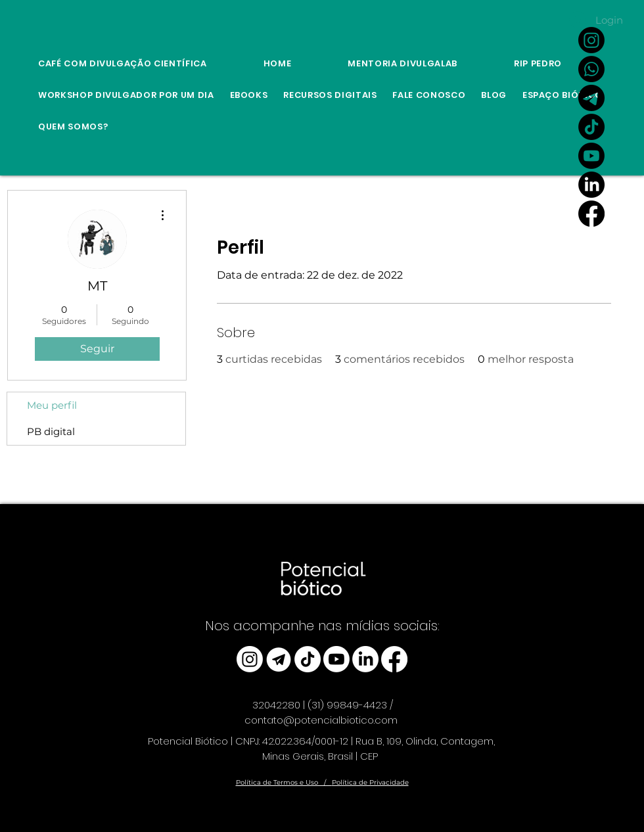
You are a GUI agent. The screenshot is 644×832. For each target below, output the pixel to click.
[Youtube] (591, 156)
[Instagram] (591, 40)
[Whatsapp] (591, 69)
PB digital (51, 431)
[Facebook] (591, 214)
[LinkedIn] (591, 185)
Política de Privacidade (370, 782)
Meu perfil (52, 405)
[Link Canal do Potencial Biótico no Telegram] (591, 98)
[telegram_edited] (279, 659)
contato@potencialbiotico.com (321, 720)
